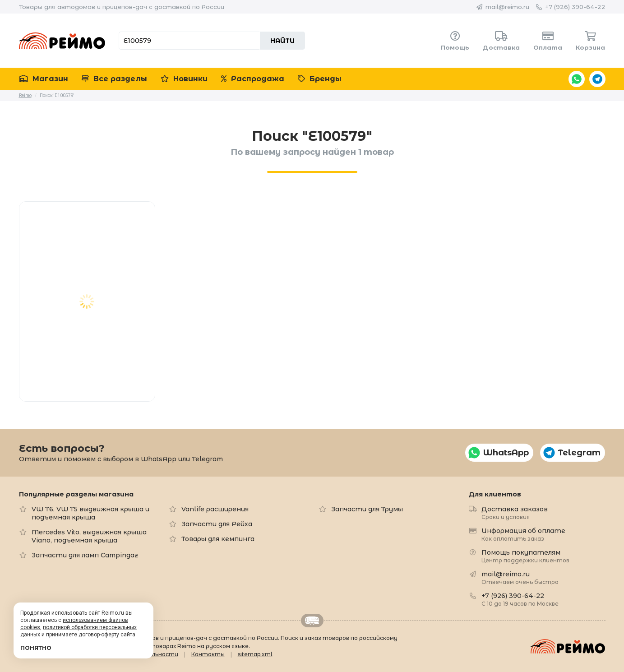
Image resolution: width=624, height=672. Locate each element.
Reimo (62, 41)
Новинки (184, 79)
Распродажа (253, 79)
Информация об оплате (523, 534)
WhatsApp (577, 79)
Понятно (36, 648)
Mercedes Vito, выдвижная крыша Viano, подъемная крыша (89, 536)
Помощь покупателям (525, 556)
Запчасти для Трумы (367, 509)
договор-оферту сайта (107, 635)
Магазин (44, 79)
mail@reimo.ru (507, 7)
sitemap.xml (255, 654)
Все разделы (114, 79)
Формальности (155, 654)
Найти (282, 41)
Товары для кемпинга (218, 539)
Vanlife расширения (215, 509)
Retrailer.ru (312, 621)
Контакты (208, 654)
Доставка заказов (515, 512)
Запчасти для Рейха (217, 524)
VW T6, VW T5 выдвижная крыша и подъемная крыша (90, 513)
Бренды (320, 79)
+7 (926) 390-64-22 (575, 7)
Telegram (597, 79)
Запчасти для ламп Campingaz (85, 555)
